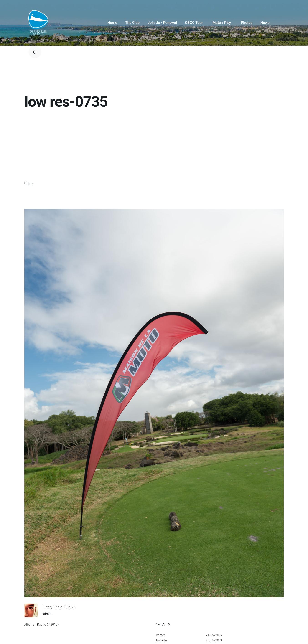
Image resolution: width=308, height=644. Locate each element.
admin (47, 614)
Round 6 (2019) (48, 624)
